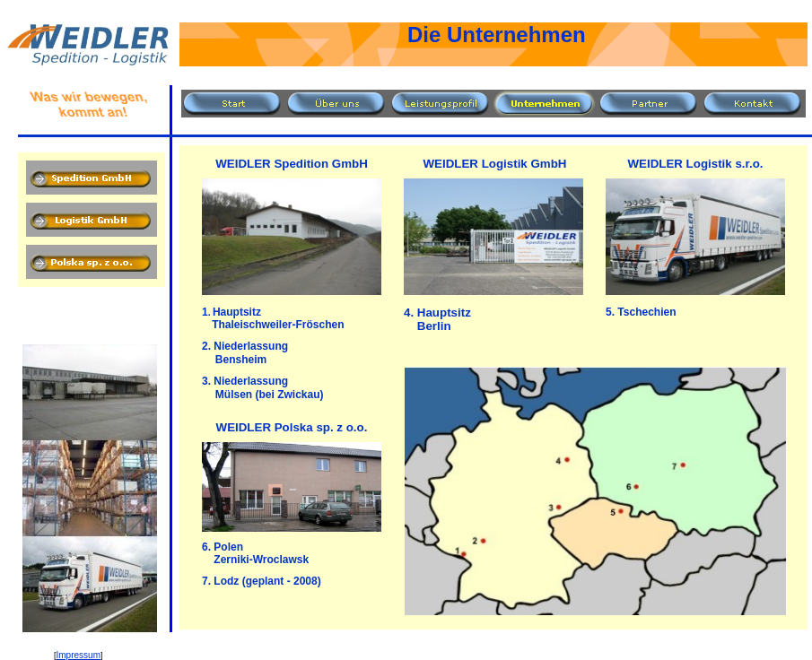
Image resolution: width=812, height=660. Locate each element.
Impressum (79, 655)
